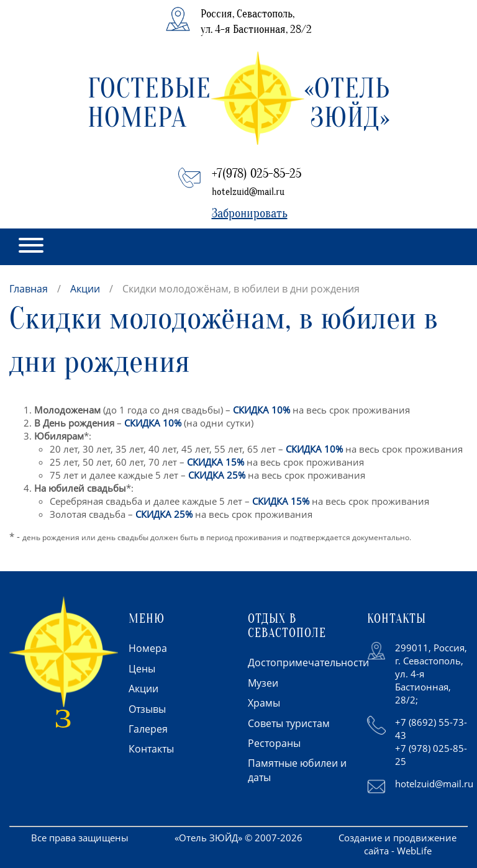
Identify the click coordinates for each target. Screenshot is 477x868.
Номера (148, 648)
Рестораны (274, 743)
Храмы (264, 703)
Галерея (148, 729)
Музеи (263, 683)
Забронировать (250, 213)
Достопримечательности (308, 662)
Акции (85, 289)
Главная (29, 289)
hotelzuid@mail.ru (248, 192)
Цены (142, 669)
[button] (31, 247)
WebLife (414, 851)
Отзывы (147, 709)
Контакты (151, 749)
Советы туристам (289, 723)
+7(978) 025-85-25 (257, 174)
